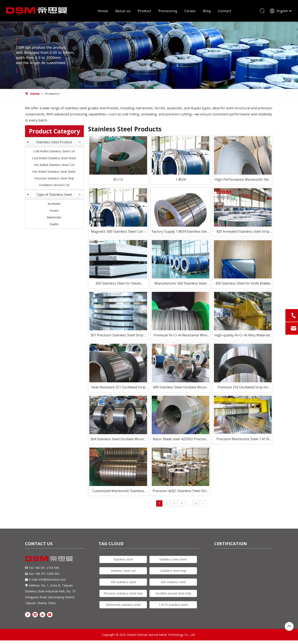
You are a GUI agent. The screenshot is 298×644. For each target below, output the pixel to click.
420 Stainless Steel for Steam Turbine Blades (118, 285)
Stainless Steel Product (54, 144)
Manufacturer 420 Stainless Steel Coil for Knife (181, 285)
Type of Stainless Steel (54, 196)
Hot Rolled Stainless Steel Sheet (54, 173)
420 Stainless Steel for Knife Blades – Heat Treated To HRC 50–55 (243, 285)
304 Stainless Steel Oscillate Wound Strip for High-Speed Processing (118, 441)
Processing (168, 12)
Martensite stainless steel (123, 606)
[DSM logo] (49, 560)
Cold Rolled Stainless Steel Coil (54, 153)
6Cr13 (118, 181)
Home (103, 12)
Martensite (54, 219)
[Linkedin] (35, 616)
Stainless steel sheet (173, 561)
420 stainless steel (173, 583)
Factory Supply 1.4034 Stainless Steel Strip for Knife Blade (181, 233)
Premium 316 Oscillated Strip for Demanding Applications (243, 389)
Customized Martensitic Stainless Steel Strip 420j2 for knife (118, 493)
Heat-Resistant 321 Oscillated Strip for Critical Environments (118, 389)
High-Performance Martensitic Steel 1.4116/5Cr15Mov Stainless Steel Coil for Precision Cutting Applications (243, 181)
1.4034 (181, 181)
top (289, 626)
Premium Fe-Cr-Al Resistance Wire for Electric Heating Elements (180, 337)
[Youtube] (42, 616)
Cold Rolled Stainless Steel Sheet (54, 159)
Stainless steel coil (123, 572)
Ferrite (54, 212)
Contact (224, 12)
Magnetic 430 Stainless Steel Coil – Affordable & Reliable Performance (118, 233)
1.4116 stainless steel (173, 606)
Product (144, 12)
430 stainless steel (123, 583)
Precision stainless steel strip (123, 595)
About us (123, 12)
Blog (207, 12)
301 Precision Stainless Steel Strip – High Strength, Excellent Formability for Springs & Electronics (118, 337)
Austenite (54, 205)
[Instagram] (50, 616)
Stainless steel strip (173, 572)
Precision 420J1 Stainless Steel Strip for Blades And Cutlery (181, 493)
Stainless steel (123, 561)
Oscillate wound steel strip (173, 595)
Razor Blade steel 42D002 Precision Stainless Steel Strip (181, 441)
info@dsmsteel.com (52, 581)
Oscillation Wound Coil (54, 186)
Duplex (54, 225)
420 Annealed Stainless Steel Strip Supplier (243, 233)
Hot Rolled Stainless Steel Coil (54, 166)
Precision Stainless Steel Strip (54, 180)
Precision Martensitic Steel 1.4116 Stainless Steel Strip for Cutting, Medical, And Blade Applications (243, 441)
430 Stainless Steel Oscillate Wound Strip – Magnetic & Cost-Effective (181, 389)
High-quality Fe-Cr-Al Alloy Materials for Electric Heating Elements (243, 337)
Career (190, 12)
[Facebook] (28, 616)
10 (196, 505)
